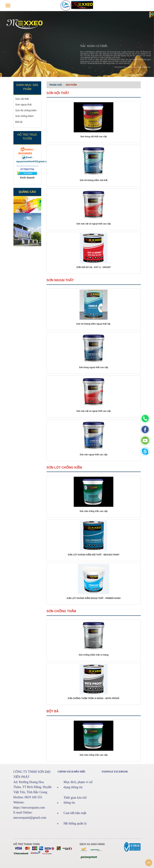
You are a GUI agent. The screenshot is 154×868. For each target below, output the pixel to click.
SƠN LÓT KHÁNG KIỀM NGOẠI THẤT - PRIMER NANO (94, 598)
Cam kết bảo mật (75, 813)
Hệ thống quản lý (75, 823)
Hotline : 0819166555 (26, 151)
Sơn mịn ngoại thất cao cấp (94, 455)
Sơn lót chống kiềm (26, 110)
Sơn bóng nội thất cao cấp (94, 137)
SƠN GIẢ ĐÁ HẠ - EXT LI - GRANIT (94, 267)
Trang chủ (56, 85)
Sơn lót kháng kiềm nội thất (94, 180)
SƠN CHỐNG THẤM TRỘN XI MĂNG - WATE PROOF (94, 698)
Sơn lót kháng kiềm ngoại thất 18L (94, 324)
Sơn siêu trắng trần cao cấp (94, 511)
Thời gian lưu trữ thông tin (75, 800)
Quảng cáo (27, 192)
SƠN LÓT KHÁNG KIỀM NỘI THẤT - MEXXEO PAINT (94, 555)
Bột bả (19, 122)
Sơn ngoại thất (24, 105)
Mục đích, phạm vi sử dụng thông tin (78, 785)
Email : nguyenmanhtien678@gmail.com (33, 159)
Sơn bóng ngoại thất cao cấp (94, 367)
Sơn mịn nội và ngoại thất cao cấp (94, 224)
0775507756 (27, 169)
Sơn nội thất (22, 99)
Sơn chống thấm (25, 116)
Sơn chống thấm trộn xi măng (94, 655)
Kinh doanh (27, 178)
